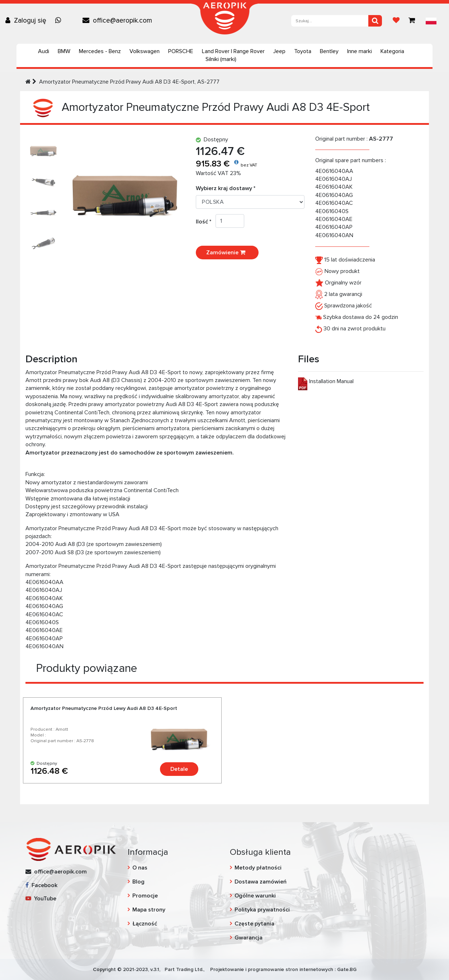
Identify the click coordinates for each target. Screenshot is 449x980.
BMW (64, 51)
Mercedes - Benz (100, 51)
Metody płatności (258, 868)
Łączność (145, 924)
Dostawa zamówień (261, 882)
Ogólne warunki (255, 896)
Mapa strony (149, 910)
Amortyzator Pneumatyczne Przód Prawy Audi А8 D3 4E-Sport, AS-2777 (129, 82)
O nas (140, 868)
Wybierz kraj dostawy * (226, 188)
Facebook (41, 885)
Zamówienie (227, 253)
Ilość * (206, 222)
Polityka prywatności (262, 910)
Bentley (329, 51)
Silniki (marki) (221, 59)
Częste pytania (254, 924)
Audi (44, 51)
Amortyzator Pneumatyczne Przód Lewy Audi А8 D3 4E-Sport (104, 708)
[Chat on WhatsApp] (60, 20)
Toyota (303, 51)
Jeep (279, 51)
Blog (138, 882)
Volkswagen (145, 51)
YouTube (41, 899)
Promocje (145, 896)
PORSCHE (181, 51)
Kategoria (392, 51)
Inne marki (360, 51)
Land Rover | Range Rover (233, 51)
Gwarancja (249, 938)
